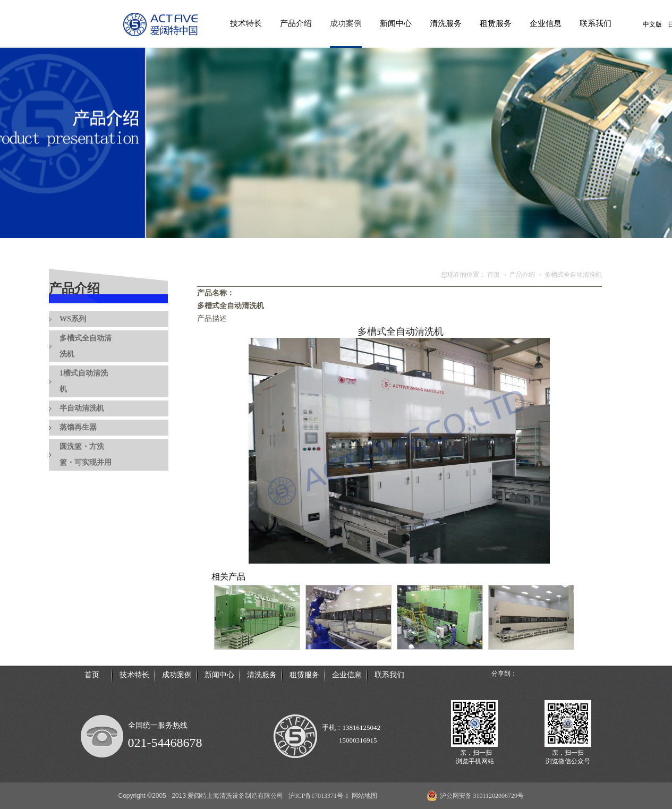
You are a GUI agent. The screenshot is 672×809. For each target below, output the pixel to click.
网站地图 (363, 796)
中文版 (652, 24)
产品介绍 (522, 275)
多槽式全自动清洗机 (573, 275)
